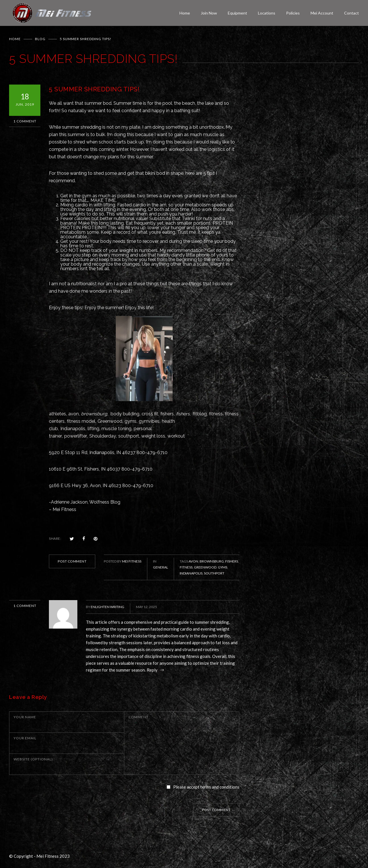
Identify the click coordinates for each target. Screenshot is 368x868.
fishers (167, 414)
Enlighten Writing (107, 607)
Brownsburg (212, 561)
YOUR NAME (25, 717)
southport (129, 436)
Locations (267, 13)
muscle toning (116, 429)
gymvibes (149, 421)
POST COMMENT (72, 561)
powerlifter (76, 436)
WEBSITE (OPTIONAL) (33, 759)
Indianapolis (73, 429)
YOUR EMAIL (25, 738)
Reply (153, 670)
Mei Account (322, 13)
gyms (131, 421)
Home (185, 13)
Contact (352, 13)
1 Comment (25, 121)
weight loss (153, 436)
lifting (93, 429)
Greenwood (110, 421)
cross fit (150, 414)
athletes (57, 414)
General (161, 567)
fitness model (81, 421)
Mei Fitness (132, 561)
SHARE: (55, 538)
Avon (193, 561)
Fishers (232, 561)
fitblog (200, 414)
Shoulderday (103, 436)
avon (74, 414)
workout (176, 436)
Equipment (237, 13)
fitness (216, 414)
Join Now (209, 13)
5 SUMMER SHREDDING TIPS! (94, 89)
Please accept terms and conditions (206, 787)
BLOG (40, 39)
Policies (293, 13)
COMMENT (138, 717)
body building (125, 414)
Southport (214, 573)
